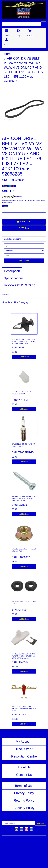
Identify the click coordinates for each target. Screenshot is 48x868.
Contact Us (24, 775)
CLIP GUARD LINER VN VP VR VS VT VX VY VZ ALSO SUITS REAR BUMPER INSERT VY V (24, 341)
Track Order (24, 749)
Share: (9, 186)
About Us (24, 767)
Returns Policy (24, 800)
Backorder (24, 724)
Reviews (19, 285)
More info (12, 197)
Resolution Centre (24, 756)
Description (12, 271)
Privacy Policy (24, 793)
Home (8, 54)
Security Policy (24, 808)
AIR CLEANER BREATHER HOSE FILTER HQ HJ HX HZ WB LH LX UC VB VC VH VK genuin (24, 656)
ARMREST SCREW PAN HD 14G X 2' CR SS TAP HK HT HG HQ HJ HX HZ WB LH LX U (24, 499)
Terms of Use (24, 786)
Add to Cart (24, 222)
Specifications (14, 278)
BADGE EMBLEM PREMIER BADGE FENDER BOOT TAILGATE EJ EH (24, 708)
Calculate (24, 261)
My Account (24, 742)
